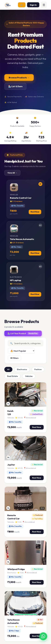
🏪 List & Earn (15, 86)
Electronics (22, 369)
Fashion (38, 369)
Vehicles (29, 376)
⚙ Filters (14, 358)
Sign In (33, 5)
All (8, 369)
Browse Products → (19, 78)
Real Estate (12, 376)
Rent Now (37, 427)
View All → (12, 173)
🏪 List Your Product (23, 333)
